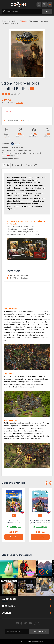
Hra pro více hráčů (34, 153)
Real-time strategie (15, 150)
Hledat (47, 11)
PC (11, 275)
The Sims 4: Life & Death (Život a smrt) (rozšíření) (40, 522)
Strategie (25, 278)
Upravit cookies (37, 642)
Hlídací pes (26, 121)
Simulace (25, 275)
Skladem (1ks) (15, 527)
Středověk (28, 150)
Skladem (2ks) (42, 527)
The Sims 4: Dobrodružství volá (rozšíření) (14, 522)
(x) (18, 94)
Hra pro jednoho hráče (17, 153)
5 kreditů (19, 103)
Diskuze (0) (17, 165)
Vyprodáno (9, 111)
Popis (6, 165)
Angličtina (13, 156)
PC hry (17, 275)
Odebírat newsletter (39, 631)
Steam (17, 144)
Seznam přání (11, 121)
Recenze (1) (31, 165)
